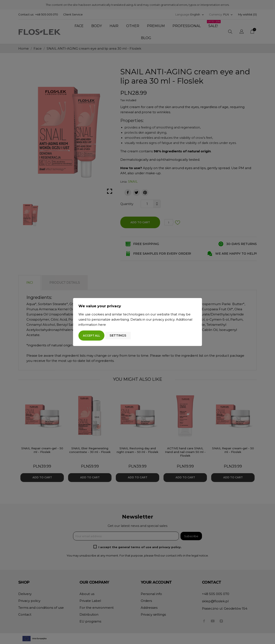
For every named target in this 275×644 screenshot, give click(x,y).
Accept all (91, 336)
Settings (118, 335)
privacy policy (163, 319)
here (102, 325)
